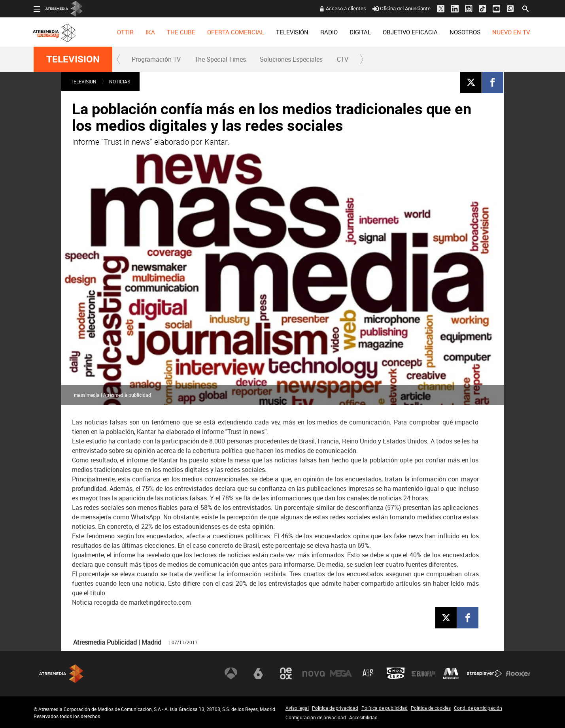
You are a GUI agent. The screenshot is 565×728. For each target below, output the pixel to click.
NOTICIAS (120, 81)
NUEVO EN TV (511, 32)
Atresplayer (484, 673)
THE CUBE (181, 32)
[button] (119, 59)
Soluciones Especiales (291, 59)
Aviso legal (297, 708)
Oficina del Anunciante (402, 8)
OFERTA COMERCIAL (236, 32)
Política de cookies (431, 708)
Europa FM (423, 673)
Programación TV (156, 59)
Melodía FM (451, 673)
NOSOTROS (465, 32)
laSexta (258, 673)
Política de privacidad (335, 708)
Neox (286, 673)
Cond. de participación (478, 708)
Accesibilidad (363, 717)
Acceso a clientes (346, 8)
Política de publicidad (385, 708)
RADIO (329, 32)
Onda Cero (396, 673)
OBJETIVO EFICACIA (410, 32)
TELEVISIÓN (292, 32)
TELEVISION (73, 59)
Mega (341, 673)
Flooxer (518, 673)
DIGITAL (360, 32)
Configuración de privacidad (316, 717)
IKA (150, 32)
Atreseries (368, 673)
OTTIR (125, 32)
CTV (343, 59)
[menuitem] (125, 32)
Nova (314, 673)
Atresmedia (61, 674)
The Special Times (220, 59)
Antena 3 (231, 673)
